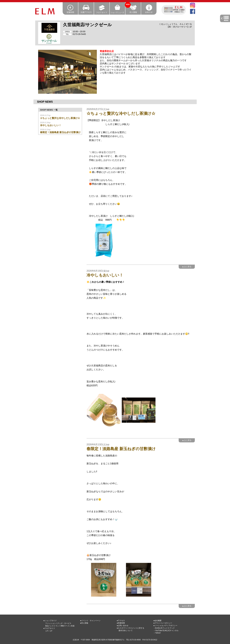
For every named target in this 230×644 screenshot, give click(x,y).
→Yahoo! (157, 633)
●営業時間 (121, 623)
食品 (47, 626)
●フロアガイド (49, 628)
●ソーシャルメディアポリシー (165, 626)
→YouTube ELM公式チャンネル (166, 631)
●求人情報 (84, 623)
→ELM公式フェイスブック (164, 628)
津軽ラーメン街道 (67, 626)
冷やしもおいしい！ (51, 125)
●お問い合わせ (123, 626)
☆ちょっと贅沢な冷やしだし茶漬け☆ (60, 118)
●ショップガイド (50, 621)
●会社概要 (157, 621)
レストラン (55, 626)
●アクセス (121, 621)
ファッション (50, 623)
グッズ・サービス (64, 623)
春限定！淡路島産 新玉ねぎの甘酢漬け (60, 132)
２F (51, 631)
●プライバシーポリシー (163, 623)
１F (47, 631)
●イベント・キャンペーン (90, 621)
